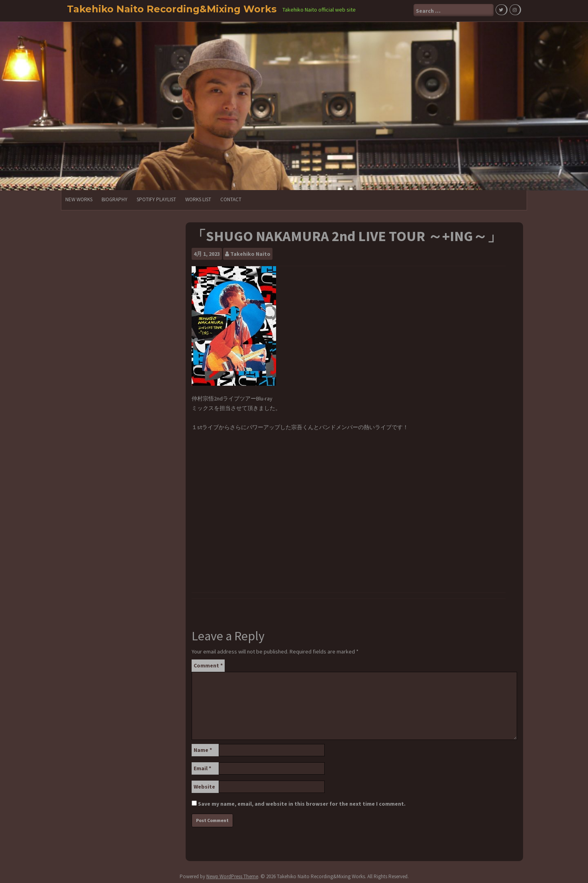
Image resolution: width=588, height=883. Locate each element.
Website (204, 785)
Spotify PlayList (156, 198)
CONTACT (231, 198)
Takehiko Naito (250, 253)
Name (203, 749)
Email (202, 767)
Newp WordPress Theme (232, 875)
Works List (198, 198)
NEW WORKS (79, 198)
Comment (208, 664)
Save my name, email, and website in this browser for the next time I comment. (302, 803)
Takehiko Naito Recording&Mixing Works (172, 9)
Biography (115, 198)
